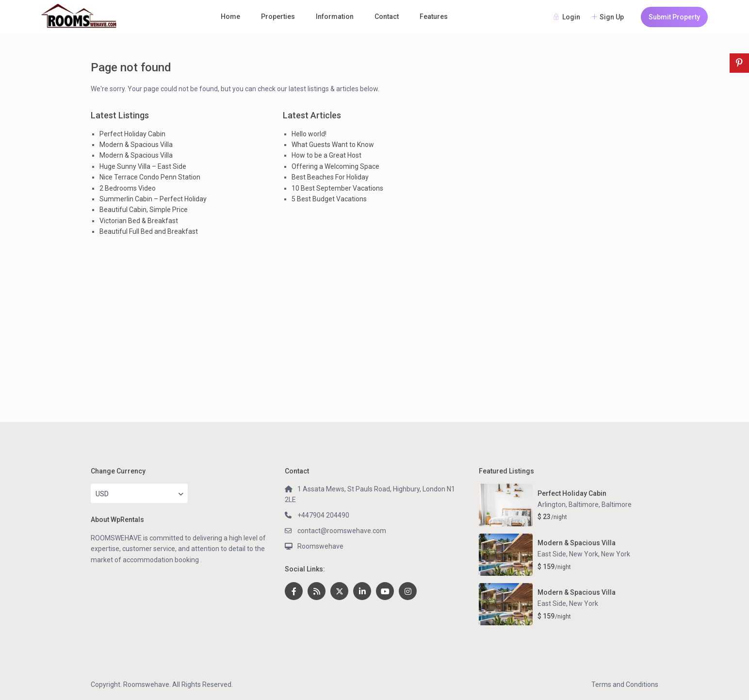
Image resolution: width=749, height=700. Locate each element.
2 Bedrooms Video (128, 188)
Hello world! (309, 134)
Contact (387, 16)
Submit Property (674, 17)
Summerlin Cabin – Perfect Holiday (153, 199)
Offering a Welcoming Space (335, 166)
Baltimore (617, 505)
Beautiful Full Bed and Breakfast (149, 231)
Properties (278, 16)
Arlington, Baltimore (568, 505)
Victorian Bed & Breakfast (139, 221)
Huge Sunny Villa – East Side (143, 166)
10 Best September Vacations (337, 188)
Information (335, 16)
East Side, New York (568, 554)
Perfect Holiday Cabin (132, 134)
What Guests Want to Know (333, 145)
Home (230, 16)
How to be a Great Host (326, 155)
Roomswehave (320, 546)
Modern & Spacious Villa (136, 145)
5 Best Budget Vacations (329, 199)
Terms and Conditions (625, 684)
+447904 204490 (323, 515)
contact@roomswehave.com (342, 531)
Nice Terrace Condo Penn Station (150, 177)
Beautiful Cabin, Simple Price (144, 210)
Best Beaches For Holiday (330, 177)
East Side (552, 603)
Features (434, 16)
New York (616, 554)
